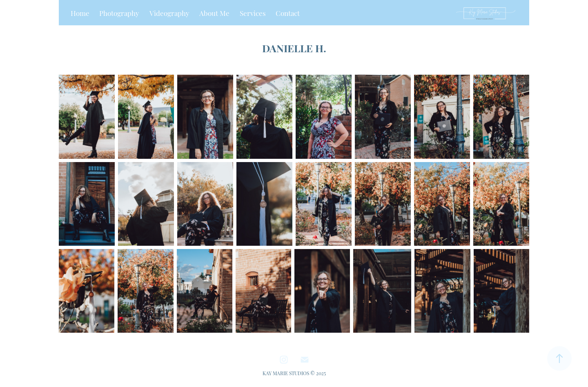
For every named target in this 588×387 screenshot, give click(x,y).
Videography (169, 13)
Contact (288, 13)
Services (253, 13)
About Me (214, 13)
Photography (119, 13)
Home (80, 13)
